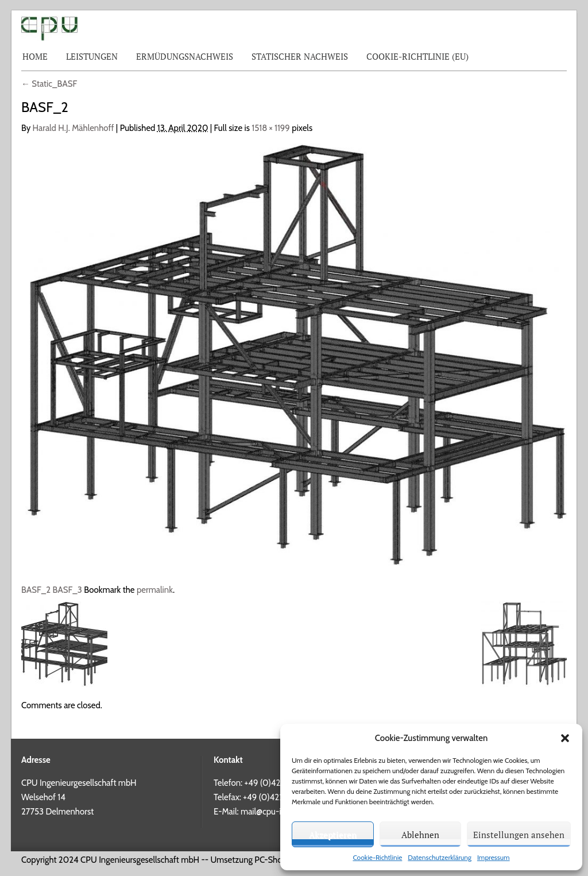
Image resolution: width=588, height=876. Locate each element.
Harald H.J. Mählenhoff (73, 128)
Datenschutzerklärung (440, 857)
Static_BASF (49, 84)
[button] (565, 738)
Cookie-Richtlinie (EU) (417, 56)
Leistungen (92, 56)
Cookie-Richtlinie (377, 857)
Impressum (494, 857)
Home (35, 56)
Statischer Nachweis (300, 56)
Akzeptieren (333, 835)
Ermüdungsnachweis (185, 56)
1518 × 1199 (271, 128)
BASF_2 (36, 590)
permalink (155, 590)
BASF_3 (67, 590)
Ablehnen (420, 835)
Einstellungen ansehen (519, 835)
